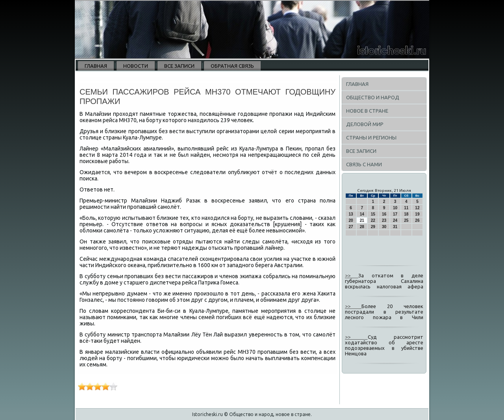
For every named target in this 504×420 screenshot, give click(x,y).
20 (351, 220)
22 (373, 220)
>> (352, 275)
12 (417, 208)
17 (395, 214)
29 (373, 227)
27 (351, 227)
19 (417, 214)
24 (395, 220)
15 (373, 214)
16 (384, 214)
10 (395, 208)
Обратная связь (232, 66)
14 (362, 214)
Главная (96, 66)
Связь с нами (364, 164)
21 (362, 220)
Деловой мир (365, 124)
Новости (136, 66)
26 (417, 220)
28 (362, 227)
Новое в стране (367, 111)
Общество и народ (373, 97)
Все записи (179, 66)
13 (351, 214)
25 (406, 220)
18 (406, 214)
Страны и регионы (371, 138)
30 (384, 227)
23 (384, 220)
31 (395, 227)
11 (406, 208)
